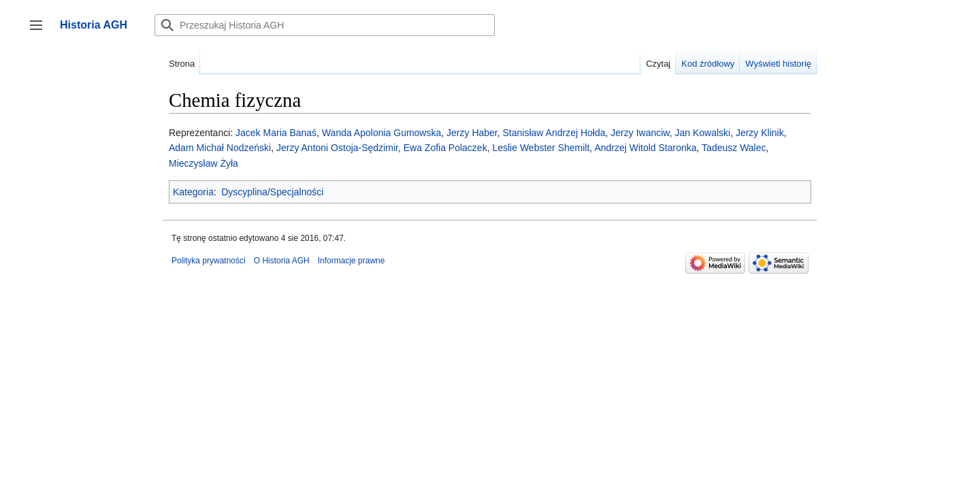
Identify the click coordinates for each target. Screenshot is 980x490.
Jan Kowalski (702, 133)
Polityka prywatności (209, 261)
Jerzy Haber (472, 133)
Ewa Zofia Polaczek (445, 148)
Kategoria (193, 192)
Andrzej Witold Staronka (645, 148)
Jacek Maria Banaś (276, 133)
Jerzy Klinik (760, 133)
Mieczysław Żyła (203, 163)
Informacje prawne (352, 261)
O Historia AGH (282, 261)
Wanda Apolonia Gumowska (381, 133)
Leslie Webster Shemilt (541, 148)
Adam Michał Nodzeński (220, 148)
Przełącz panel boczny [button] (40, 32)
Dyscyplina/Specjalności (272, 192)
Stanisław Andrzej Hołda (554, 133)
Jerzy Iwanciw (640, 133)
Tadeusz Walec (734, 148)
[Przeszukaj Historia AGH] (325, 25)
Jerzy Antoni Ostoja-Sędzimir (337, 148)
